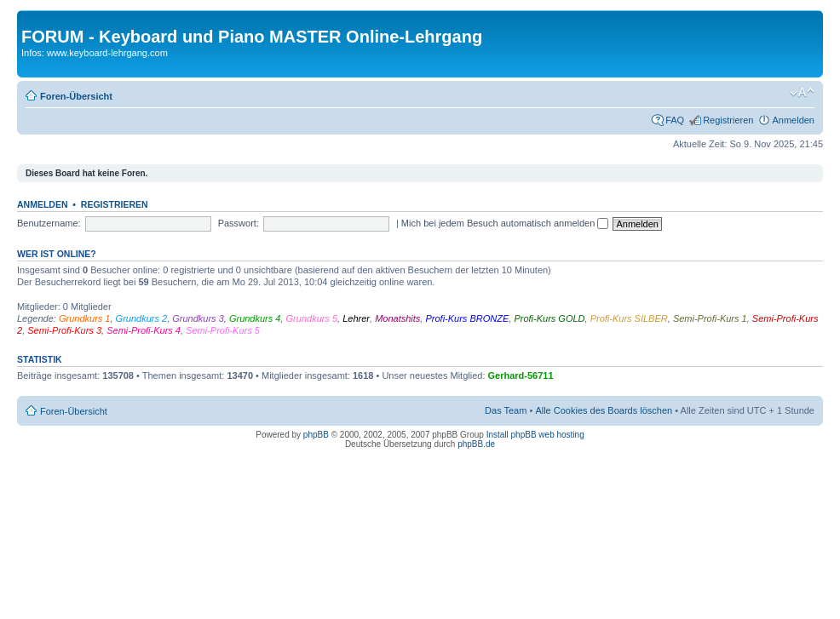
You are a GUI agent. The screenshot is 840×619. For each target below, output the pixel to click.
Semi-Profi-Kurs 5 (223, 330)
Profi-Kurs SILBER (629, 318)
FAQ (675, 120)
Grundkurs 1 (85, 318)
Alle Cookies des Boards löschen (604, 410)
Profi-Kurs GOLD (549, 318)
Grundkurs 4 (255, 318)
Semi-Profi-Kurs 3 (64, 330)
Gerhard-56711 (521, 375)
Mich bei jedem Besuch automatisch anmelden (505, 223)
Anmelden (793, 120)
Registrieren (728, 120)
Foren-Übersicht (76, 96)
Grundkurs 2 (142, 318)
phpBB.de (476, 444)
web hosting (561, 435)
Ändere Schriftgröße (802, 93)
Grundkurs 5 (312, 318)
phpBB (316, 435)
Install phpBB (512, 435)
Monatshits (397, 318)
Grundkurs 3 (198, 318)
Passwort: (239, 223)
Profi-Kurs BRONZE (467, 318)
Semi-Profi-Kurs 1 (710, 318)
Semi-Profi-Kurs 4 (144, 330)
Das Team (506, 410)
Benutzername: (49, 223)
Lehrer (356, 318)
